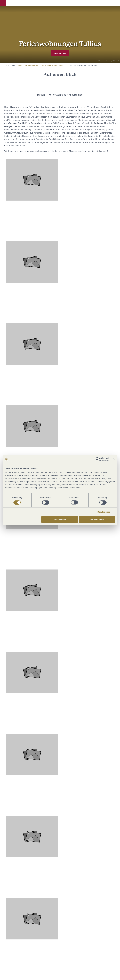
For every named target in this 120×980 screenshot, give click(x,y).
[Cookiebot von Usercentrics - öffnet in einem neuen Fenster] (98, 459)
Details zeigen (104, 512)
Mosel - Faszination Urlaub (29, 65)
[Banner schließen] (114, 459)
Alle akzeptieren (97, 519)
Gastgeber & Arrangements (54, 65)
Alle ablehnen (60, 519)
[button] (3, 3)
